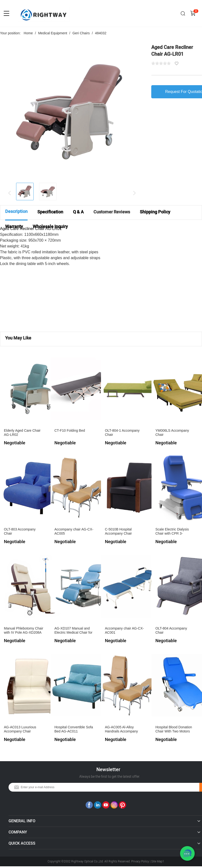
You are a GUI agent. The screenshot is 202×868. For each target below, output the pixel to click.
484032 (101, 33)
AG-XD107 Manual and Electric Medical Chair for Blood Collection (73, 631)
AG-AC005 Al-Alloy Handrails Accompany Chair (121, 729)
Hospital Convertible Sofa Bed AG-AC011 (74, 729)
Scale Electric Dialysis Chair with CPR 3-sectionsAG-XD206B (172, 532)
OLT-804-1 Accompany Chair (122, 433)
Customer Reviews (112, 212)
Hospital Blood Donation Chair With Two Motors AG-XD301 (174, 729)
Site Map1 (158, 861)
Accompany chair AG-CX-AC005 (74, 531)
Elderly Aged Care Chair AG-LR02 (22, 433)
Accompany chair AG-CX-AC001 (124, 630)
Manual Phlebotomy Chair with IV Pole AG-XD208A (24, 630)
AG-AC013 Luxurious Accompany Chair (20, 729)
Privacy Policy (140, 861)
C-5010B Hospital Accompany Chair (118, 531)
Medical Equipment (53, 33)
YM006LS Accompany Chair (172, 433)
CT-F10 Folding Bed (70, 430)
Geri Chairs (81, 33)
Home (28, 33)
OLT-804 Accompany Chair (171, 630)
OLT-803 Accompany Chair (20, 531)
